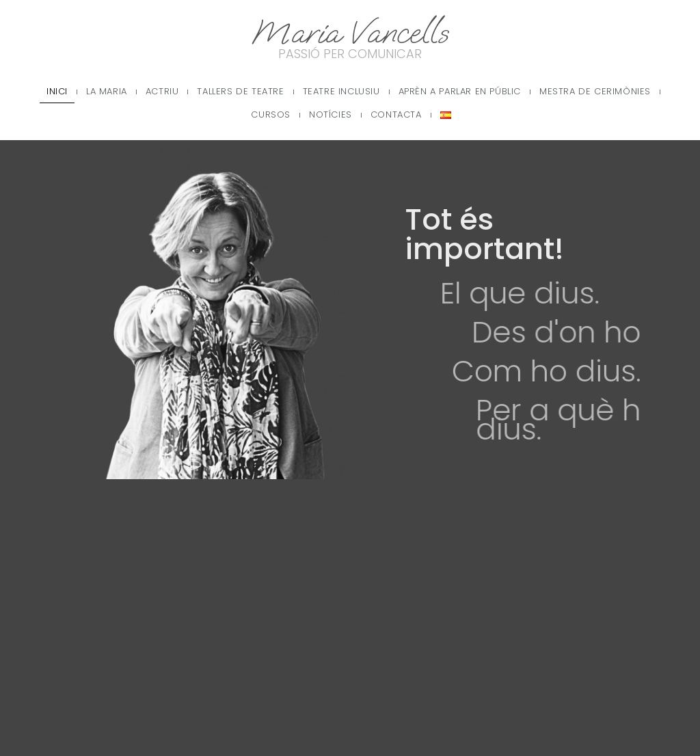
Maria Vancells (350, 32)
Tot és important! (502, 234)
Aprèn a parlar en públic (460, 91)
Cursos (271, 114)
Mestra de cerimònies (595, 91)
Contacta (396, 114)
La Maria (107, 91)
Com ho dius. (580, 371)
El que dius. (548, 293)
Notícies (331, 114)
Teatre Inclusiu (341, 91)
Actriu (162, 91)
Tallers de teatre (240, 91)
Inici (57, 91)
